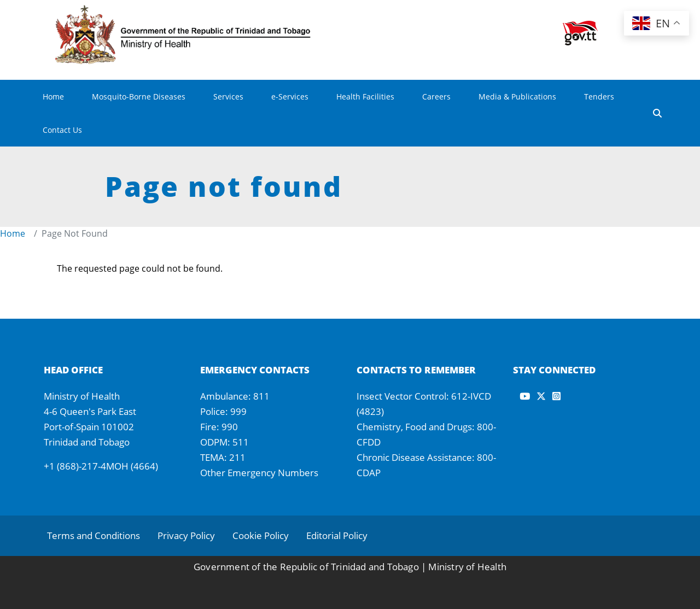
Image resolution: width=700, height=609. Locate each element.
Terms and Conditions (94, 535)
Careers (436, 96)
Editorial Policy (337, 535)
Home (53, 96)
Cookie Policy (261, 535)
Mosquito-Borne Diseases (139, 96)
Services (228, 96)
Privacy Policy (186, 535)
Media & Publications (517, 96)
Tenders (599, 96)
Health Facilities (365, 96)
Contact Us (62, 130)
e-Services (290, 96)
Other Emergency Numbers (259, 473)
